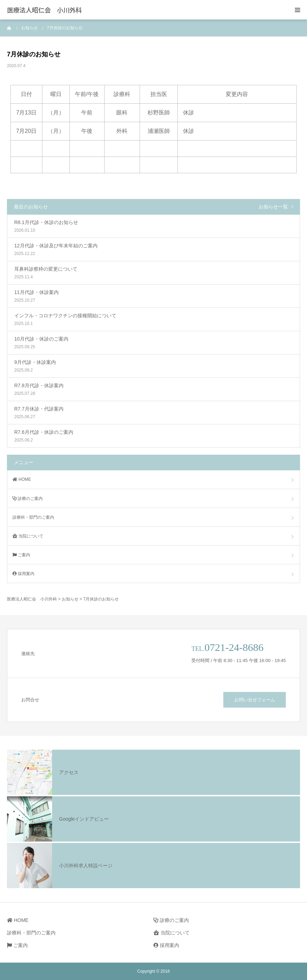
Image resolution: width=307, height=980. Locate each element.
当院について (28, 536)
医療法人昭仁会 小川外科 (44, 10)
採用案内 (23, 574)
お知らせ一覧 (273, 207)
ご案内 (21, 555)
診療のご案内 (28, 499)
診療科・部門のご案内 (33, 517)
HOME (22, 479)
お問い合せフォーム (255, 700)
